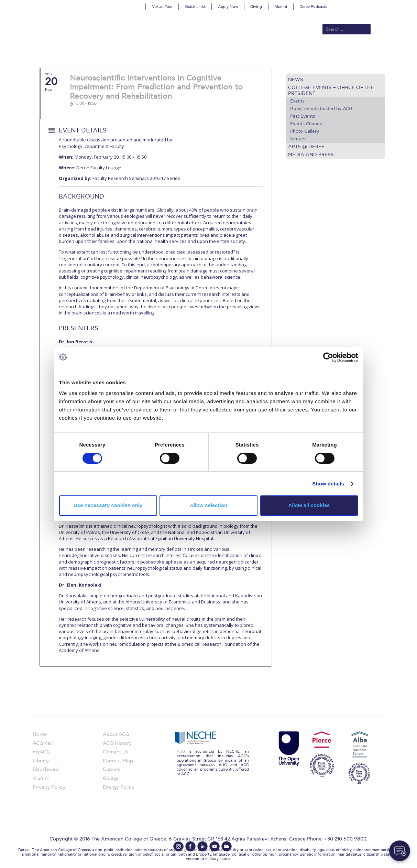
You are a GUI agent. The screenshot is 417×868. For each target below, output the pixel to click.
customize (388, 5)
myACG (41, 752)
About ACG (114, 52)
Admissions (147, 52)
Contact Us (116, 752)
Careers (112, 769)
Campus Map (118, 761)
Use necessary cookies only (108, 505)
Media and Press (311, 155)
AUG (181, 752)
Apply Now (228, 7)
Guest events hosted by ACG (321, 109)
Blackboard (46, 769)
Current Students (309, 52)
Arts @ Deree (306, 147)
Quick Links (195, 7)
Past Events (303, 116)
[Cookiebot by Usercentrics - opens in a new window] (328, 357)
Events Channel (307, 124)
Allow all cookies (309, 505)
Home (40, 734)
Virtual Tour (162, 7)
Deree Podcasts (313, 7)
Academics (179, 52)
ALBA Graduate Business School (239, 52)
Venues (298, 139)
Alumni (281, 7)
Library (41, 761)
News (296, 80)
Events (297, 101)
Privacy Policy (49, 787)
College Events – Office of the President (331, 90)
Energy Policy (119, 787)
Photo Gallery (305, 131)
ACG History (117, 743)
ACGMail (43, 743)
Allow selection (208, 505)
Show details (328, 484)
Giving (256, 7)
